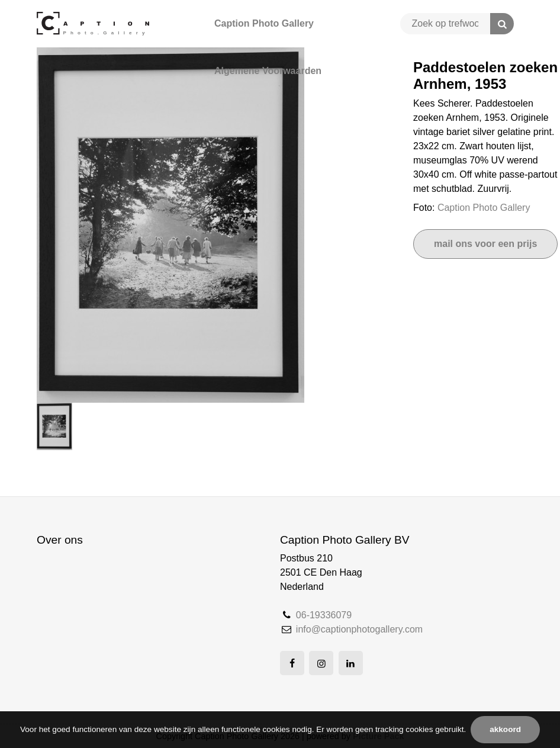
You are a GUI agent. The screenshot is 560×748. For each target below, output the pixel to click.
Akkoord (505, 729)
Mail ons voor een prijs (485, 244)
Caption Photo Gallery (264, 23)
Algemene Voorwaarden (268, 71)
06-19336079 (324, 615)
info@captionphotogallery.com (359, 629)
